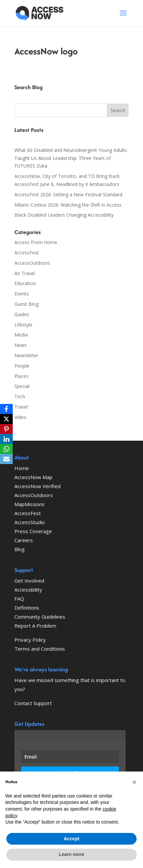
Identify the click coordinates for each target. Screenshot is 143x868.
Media (21, 335)
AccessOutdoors (32, 263)
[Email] (6, 459)
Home (22, 468)
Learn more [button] (71, 854)
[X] (6, 419)
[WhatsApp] (6, 449)
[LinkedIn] (6, 439)
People (22, 366)
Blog (20, 549)
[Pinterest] (6, 429)
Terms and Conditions (40, 649)
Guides (22, 314)
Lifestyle (23, 325)
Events (22, 294)
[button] (134, 782)
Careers (24, 540)
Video (20, 417)
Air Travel (25, 273)
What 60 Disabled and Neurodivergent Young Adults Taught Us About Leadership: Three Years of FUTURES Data (71, 158)
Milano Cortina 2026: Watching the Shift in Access (68, 205)
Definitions (27, 608)
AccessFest (27, 253)
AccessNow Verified (38, 486)
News (21, 345)
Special (22, 386)
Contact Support (33, 703)
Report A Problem (35, 626)
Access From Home (36, 242)
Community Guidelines (40, 617)
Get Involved (29, 581)
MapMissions (29, 504)
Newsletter (26, 355)
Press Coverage (33, 531)
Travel (21, 407)
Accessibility (28, 590)
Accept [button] (71, 839)
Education (25, 283)
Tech (20, 396)
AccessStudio (30, 522)
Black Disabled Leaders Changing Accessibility (64, 215)
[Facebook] (6, 409)
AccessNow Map (33, 477)
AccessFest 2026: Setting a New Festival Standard (68, 194)
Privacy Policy (30, 640)
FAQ (19, 599)
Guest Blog (26, 304)
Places (21, 376)
